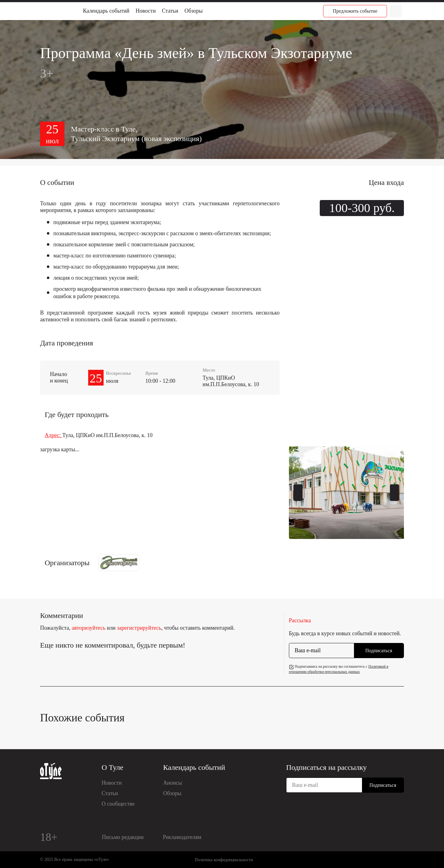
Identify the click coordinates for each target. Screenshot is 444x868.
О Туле (113, 767)
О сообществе (118, 804)
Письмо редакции (123, 837)
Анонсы (173, 783)
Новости (146, 11)
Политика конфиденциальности (224, 860)
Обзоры (193, 11)
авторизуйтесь (89, 628)
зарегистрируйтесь (139, 628)
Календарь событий (106, 11)
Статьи (170, 11)
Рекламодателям (182, 837)
